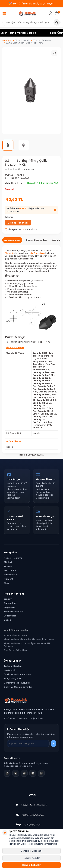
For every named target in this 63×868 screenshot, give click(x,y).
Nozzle (10, 447)
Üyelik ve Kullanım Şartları (17, 674)
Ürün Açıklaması (12, 240)
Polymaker (9, 607)
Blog (6, 583)
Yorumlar (57, 240)
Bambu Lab (10, 603)
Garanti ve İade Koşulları (17, 683)
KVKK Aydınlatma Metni (16, 635)
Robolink (20, 175)
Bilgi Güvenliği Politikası (16, 650)
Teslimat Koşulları (13, 666)
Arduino (8, 566)
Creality (8, 599)
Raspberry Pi (11, 574)
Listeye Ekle (13, 229)
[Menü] (4, 14)
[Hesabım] (51, 14)
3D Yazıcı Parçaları (42, 40)
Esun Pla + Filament (14, 611)
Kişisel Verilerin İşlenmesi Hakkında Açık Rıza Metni (29, 639)
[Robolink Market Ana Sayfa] (31, 701)
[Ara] (57, 22)
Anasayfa (7, 40)
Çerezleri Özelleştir (32, 851)
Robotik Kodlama (13, 558)
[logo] (27, 14)
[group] (31, 91)
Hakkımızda (10, 670)
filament (9, 253)
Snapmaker (10, 616)
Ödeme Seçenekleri (36, 240)
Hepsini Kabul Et (31, 865)
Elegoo (7, 620)
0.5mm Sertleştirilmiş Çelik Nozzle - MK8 (25, 43)
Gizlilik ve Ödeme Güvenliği (18, 687)
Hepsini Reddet (31, 858)
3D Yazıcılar (10, 570)
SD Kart (8, 562)
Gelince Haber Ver (18, 223)
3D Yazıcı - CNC (22, 40)
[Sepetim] (57, 14)
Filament (8, 579)
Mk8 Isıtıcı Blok (37, 253)
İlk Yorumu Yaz (26, 169)
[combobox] (31, 22)
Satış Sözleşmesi (12, 678)
